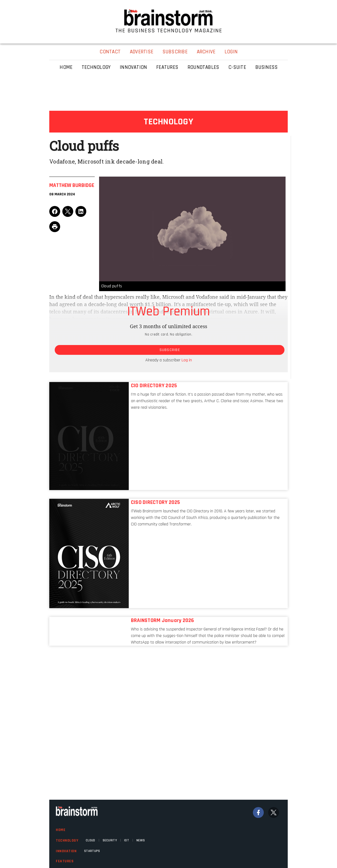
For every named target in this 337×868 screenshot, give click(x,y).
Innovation (66, 851)
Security (110, 840)
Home (61, 830)
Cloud (91, 840)
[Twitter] (274, 812)
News (141, 840)
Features (65, 861)
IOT (127, 840)
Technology (67, 841)
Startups (92, 851)
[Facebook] (258, 812)
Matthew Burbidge (72, 185)
